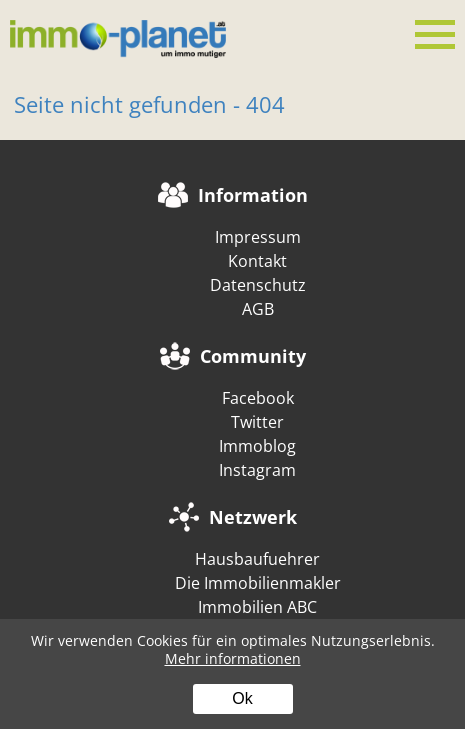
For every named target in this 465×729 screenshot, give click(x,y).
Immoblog (257, 446)
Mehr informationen (233, 658)
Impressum (258, 237)
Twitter (257, 422)
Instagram (257, 470)
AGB (258, 309)
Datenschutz (258, 285)
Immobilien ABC (257, 607)
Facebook (258, 398)
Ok (242, 698)
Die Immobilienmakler (258, 583)
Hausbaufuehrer (257, 559)
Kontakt (257, 261)
